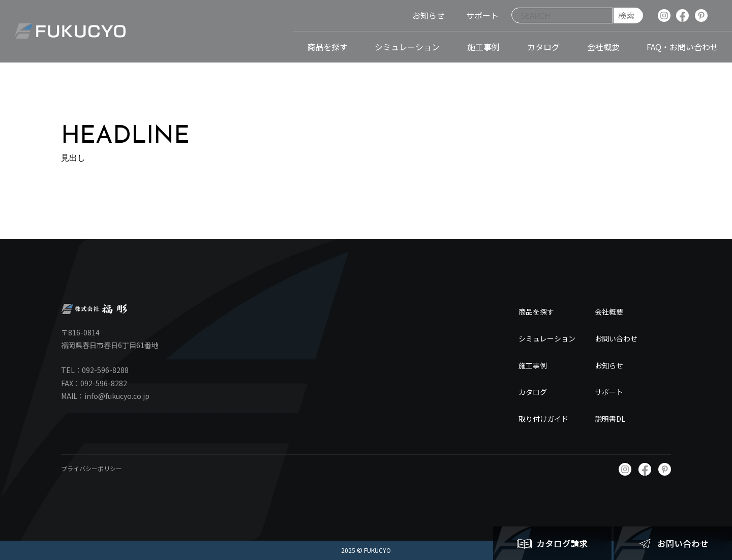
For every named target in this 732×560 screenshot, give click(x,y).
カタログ (533, 392)
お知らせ (609, 365)
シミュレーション (547, 338)
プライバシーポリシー (91, 468)
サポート (609, 392)
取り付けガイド (543, 419)
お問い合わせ (616, 338)
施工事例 (533, 365)
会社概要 (609, 312)
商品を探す (536, 312)
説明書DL (610, 419)
